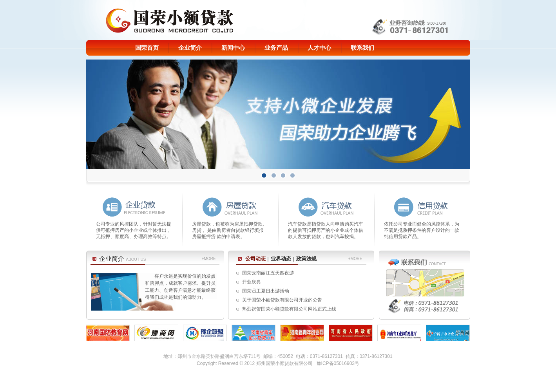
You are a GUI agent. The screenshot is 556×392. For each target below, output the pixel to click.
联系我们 (362, 48)
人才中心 (319, 48)
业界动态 (281, 259)
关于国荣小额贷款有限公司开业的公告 (282, 300)
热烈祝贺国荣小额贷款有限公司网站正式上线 (289, 309)
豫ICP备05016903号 (338, 363)
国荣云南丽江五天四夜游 (268, 273)
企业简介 (190, 48)
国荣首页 (147, 48)
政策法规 (306, 259)
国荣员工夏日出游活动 (266, 291)
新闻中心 (233, 48)
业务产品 (276, 48)
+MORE (209, 259)
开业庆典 (252, 282)
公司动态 (255, 259)
